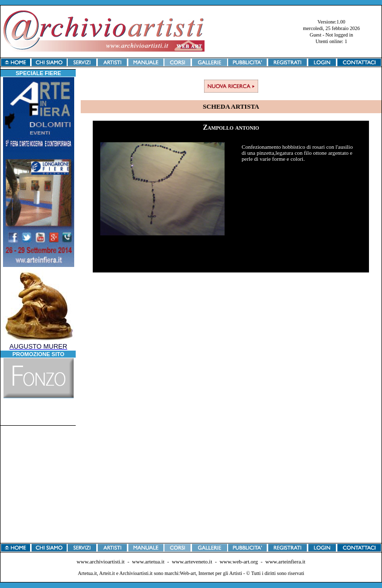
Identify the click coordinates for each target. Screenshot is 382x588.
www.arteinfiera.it (285, 561)
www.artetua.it (148, 561)
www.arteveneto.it (192, 561)
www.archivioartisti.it (101, 561)
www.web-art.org (239, 561)
